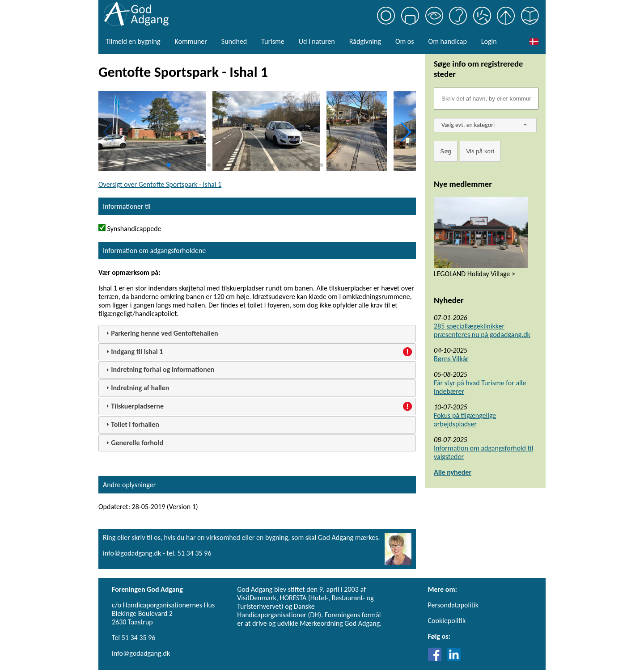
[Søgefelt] (486, 99)
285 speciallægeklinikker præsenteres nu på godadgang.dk (482, 330)
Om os (405, 41)
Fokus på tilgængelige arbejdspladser (465, 420)
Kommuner (191, 41)
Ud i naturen (317, 41)
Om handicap (448, 41)
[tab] (257, 334)
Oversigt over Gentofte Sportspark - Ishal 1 (160, 184)
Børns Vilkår (451, 359)
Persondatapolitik (453, 605)
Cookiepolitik (447, 621)
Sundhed (234, 41)
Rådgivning (365, 41)
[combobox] (485, 125)
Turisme (273, 41)
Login (489, 41)
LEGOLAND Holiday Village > (475, 274)
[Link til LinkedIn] (454, 659)
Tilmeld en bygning (133, 41)
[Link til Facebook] (437, 659)
